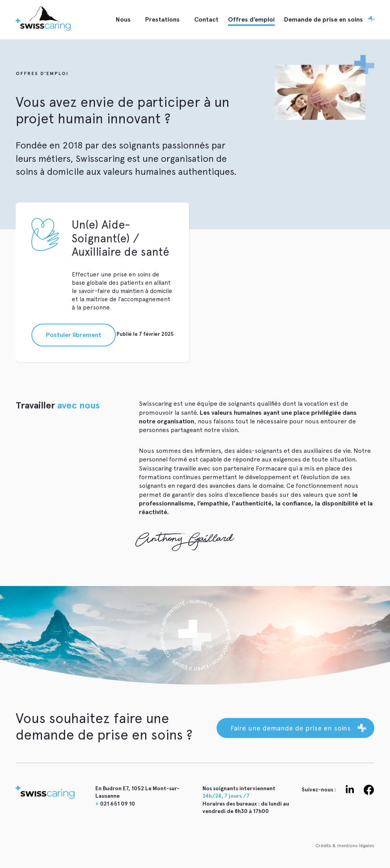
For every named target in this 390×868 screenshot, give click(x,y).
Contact (206, 19)
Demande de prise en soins (323, 19)
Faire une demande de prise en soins (291, 728)
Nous (123, 19)
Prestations (162, 19)
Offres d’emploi (251, 19)
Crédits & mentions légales (345, 846)
